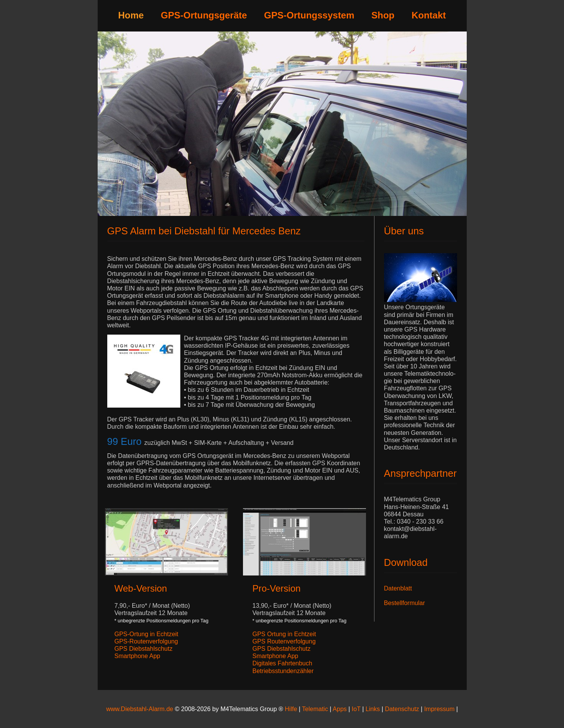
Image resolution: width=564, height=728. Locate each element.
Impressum (440, 709)
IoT (356, 709)
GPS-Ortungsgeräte (204, 15)
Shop (383, 15)
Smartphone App (137, 656)
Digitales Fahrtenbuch (283, 663)
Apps (339, 709)
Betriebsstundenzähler (283, 671)
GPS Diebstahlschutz (144, 649)
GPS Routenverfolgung (284, 641)
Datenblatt (398, 588)
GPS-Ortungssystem (309, 15)
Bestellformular (405, 603)
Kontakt (428, 15)
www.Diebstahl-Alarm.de (140, 709)
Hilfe (291, 709)
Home (131, 15)
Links (373, 709)
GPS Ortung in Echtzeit (284, 634)
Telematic (315, 709)
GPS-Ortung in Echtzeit (146, 634)
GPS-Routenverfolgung (146, 641)
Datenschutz (402, 709)
